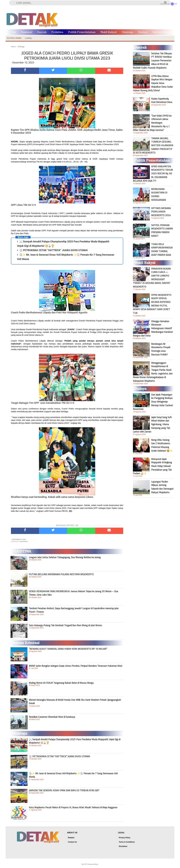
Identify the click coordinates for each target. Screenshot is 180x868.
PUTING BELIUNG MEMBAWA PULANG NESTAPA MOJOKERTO (61, 574)
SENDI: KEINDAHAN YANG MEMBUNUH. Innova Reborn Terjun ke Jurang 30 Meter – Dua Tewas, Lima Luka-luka (73, 593)
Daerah (42, 32)
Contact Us (72, 842)
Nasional (27, 32)
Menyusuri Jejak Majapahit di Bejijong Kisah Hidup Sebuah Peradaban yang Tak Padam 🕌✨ (152, 466)
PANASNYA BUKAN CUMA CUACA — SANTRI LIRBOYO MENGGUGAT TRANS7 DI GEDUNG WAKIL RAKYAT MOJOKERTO (152, 278)
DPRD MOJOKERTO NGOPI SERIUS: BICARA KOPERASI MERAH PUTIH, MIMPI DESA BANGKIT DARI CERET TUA (152, 304)
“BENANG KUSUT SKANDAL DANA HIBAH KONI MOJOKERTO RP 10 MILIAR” (68, 649)
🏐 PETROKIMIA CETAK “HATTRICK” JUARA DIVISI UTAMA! (54, 250)
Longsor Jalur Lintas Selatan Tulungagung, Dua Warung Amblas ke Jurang (65, 557)
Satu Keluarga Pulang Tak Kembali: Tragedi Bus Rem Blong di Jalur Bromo (65, 625)
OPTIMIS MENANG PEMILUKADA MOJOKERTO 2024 (161, 212)
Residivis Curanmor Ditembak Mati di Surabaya (52, 717)
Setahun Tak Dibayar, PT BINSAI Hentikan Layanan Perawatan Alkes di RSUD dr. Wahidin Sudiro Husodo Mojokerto (153, 61)
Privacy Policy (125, 838)
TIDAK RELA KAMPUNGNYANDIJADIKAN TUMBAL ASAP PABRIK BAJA (162, 250)
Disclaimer (123, 846)
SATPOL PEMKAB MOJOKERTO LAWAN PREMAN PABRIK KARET (162, 231)
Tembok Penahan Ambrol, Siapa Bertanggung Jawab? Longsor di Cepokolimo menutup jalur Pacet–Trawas (74, 610)
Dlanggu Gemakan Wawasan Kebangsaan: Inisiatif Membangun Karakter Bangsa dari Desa (153, 328)
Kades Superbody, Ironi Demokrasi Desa (162, 100)
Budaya (143, 32)
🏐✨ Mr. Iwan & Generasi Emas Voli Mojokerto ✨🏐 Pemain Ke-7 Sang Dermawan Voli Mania (73, 775)
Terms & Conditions (127, 842)
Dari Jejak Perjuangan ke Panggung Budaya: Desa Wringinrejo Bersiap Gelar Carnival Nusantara (153, 402)
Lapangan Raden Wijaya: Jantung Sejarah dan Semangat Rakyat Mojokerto (162, 487)
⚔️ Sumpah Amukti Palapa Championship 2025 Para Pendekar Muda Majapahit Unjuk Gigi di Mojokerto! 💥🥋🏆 (75, 741)
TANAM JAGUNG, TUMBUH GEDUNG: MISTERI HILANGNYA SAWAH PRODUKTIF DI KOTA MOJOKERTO (153, 146)
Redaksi (71, 838)
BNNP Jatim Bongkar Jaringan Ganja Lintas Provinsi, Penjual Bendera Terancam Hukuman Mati (76, 666)
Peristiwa (57, 32)
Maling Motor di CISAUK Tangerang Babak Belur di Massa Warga (61, 683)
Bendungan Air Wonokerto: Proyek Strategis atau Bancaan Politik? (161, 349)
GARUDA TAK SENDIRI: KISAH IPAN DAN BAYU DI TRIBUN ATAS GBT (64, 790)
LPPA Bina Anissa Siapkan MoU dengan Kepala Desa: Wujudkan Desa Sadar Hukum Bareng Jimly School (153, 83)
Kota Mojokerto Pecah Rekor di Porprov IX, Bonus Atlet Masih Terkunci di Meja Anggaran (73, 807)
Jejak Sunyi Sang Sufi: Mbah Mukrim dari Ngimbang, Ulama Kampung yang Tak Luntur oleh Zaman (152, 424)
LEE (85, 864)
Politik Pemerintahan (82, 32)
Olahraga (127, 32)
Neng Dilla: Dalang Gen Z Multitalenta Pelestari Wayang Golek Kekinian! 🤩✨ (162, 445)
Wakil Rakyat (109, 32)
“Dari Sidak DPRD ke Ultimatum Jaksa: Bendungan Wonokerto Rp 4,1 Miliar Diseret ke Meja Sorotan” (152, 123)
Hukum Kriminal (163, 32)
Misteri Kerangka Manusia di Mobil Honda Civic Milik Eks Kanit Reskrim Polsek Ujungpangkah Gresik (75, 702)
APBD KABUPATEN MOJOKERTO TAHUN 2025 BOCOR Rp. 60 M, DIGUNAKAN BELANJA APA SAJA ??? (153, 174)
